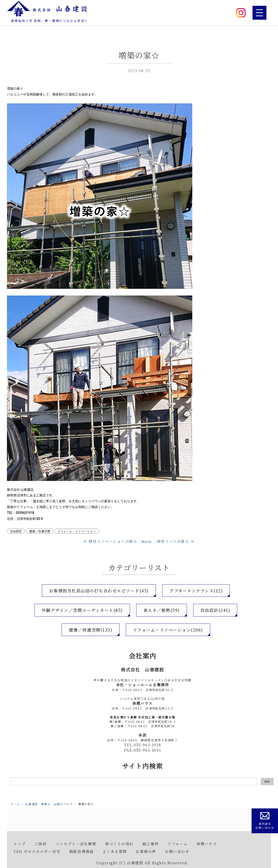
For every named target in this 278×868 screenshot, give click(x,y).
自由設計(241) (216, 610)
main (147, 541)
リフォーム (178, 844)
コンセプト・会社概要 (76, 844)
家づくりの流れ (119, 844)
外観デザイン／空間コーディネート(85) (82, 610)
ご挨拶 (41, 844)
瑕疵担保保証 (82, 851)
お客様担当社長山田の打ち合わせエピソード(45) (99, 591)
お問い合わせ (177, 851)
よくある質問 (115, 851)
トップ (20, 844)
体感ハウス (207, 844)
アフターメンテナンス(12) (196, 591)
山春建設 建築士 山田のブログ (49, 804)
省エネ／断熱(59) (162, 610)
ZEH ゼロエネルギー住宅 (37, 851)
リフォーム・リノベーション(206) (168, 630)
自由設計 (16, 531)
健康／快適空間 (40, 531)
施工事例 (151, 844)
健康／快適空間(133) (90, 630)
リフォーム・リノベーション (77, 531)
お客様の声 (146, 851)
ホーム (15, 804)
